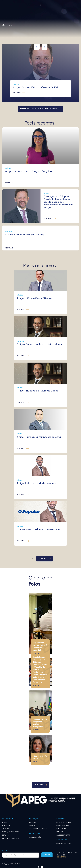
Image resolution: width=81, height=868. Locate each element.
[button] (40, 5)
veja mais (17, 93)
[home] (23, 1)
